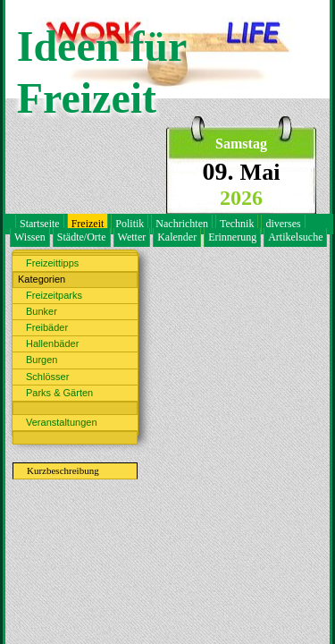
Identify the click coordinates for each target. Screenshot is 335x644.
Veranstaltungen (62, 422)
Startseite (40, 224)
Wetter (132, 237)
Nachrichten (182, 224)
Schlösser (47, 377)
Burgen (42, 360)
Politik (130, 224)
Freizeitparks (54, 295)
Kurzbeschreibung (63, 470)
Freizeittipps (52, 263)
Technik (237, 224)
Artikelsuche (295, 237)
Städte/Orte (82, 237)
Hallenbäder (52, 343)
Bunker (42, 311)
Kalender (177, 237)
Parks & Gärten (59, 393)
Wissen (30, 237)
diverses (283, 224)
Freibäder (47, 327)
